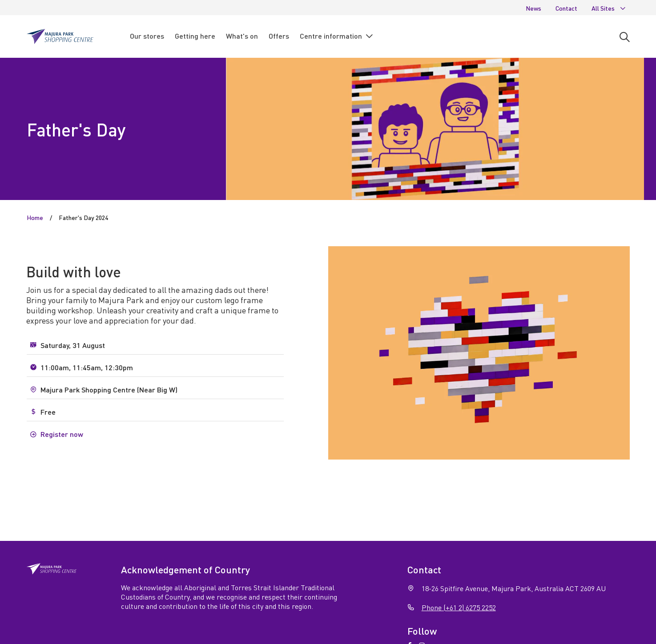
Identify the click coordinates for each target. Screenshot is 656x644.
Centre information (337, 36)
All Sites (609, 8)
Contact (566, 8)
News (533, 8)
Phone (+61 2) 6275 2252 (459, 607)
